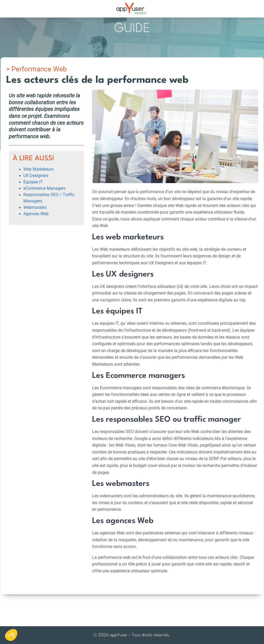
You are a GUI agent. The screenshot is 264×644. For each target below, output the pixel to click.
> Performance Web (36, 69)
